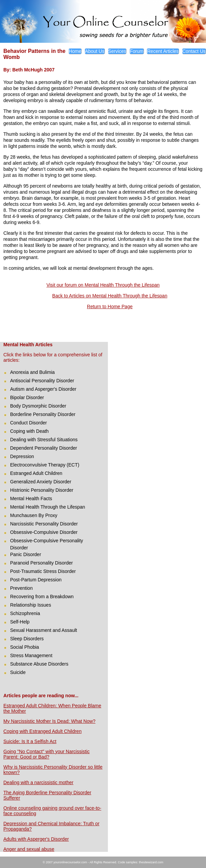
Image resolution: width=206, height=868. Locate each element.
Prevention (21, 588)
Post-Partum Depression (36, 580)
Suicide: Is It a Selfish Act (30, 741)
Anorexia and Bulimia (32, 372)
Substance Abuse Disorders (39, 664)
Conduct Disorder (28, 423)
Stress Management (31, 655)
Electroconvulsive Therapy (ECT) (45, 465)
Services (117, 51)
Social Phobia (25, 647)
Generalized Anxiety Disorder (41, 482)
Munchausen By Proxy (34, 515)
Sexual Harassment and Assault (43, 630)
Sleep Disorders (27, 639)
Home (75, 51)
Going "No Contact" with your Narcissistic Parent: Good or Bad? (47, 754)
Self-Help (20, 622)
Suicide (18, 672)
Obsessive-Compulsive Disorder (44, 532)
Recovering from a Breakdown (42, 597)
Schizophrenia (25, 613)
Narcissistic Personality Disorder (44, 524)
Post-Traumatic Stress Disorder (43, 571)
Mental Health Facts (31, 499)
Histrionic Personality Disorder (42, 490)
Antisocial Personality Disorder (42, 381)
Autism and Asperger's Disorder (43, 389)
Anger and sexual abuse (29, 849)
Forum (137, 51)
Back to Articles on (72, 296)
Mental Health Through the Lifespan (130, 296)
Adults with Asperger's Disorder (36, 839)
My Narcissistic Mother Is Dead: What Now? (49, 721)
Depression (22, 456)
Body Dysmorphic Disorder (38, 406)
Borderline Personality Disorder (43, 414)
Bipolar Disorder (27, 397)
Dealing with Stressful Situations (44, 440)
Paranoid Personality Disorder (41, 563)
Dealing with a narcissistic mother (38, 782)
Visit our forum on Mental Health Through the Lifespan (103, 285)
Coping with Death (29, 431)
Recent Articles (163, 51)
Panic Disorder (26, 554)
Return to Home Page (110, 307)
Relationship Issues (31, 605)
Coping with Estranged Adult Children (42, 731)
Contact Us (194, 51)
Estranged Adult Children (36, 473)
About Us (95, 51)
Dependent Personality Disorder (43, 448)
